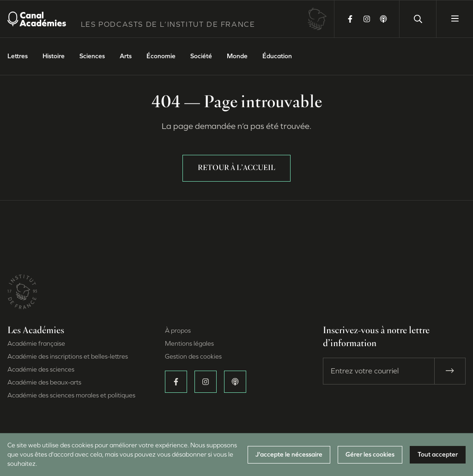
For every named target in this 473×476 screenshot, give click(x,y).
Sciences (92, 56)
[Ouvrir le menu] (455, 19)
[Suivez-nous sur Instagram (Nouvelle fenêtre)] (367, 19)
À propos (178, 331)
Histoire (54, 56)
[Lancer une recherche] (418, 19)
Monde (237, 56)
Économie (161, 56)
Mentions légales (189, 344)
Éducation (277, 56)
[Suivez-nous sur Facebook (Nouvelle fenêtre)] (350, 19)
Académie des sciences (41, 369)
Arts (126, 56)
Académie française (36, 344)
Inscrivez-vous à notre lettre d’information (376, 337)
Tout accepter (438, 455)
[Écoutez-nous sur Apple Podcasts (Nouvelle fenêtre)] (383, 19)
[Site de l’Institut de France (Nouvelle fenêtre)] (22, 299)
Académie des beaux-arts (44, 382)
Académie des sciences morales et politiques (71, 395)
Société (201, 56)
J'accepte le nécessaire (289, 455)
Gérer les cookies (370, 455)
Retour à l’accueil (236, 168)
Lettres (18, 56)
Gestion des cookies (193, 357)
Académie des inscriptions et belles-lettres (68, 357)
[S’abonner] (450, 371)
